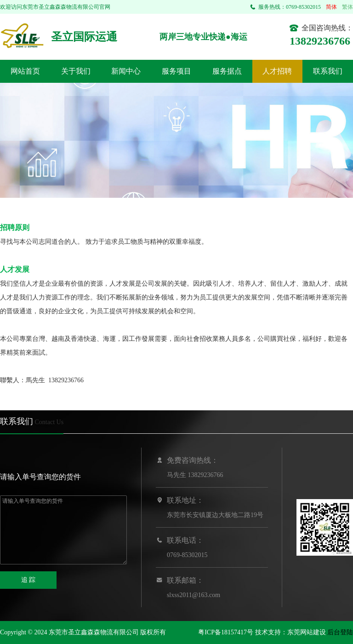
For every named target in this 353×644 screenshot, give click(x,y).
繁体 (347, 7)
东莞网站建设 (307, 632)
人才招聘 (277, 71)
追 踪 (28, 580)
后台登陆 (340, 632)
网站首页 (25, 71)
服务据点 (227, 71)
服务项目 (176, 71)
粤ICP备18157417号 (226, 632)
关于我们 (76, 71)
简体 (331, 7)
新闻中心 (126, 71)
